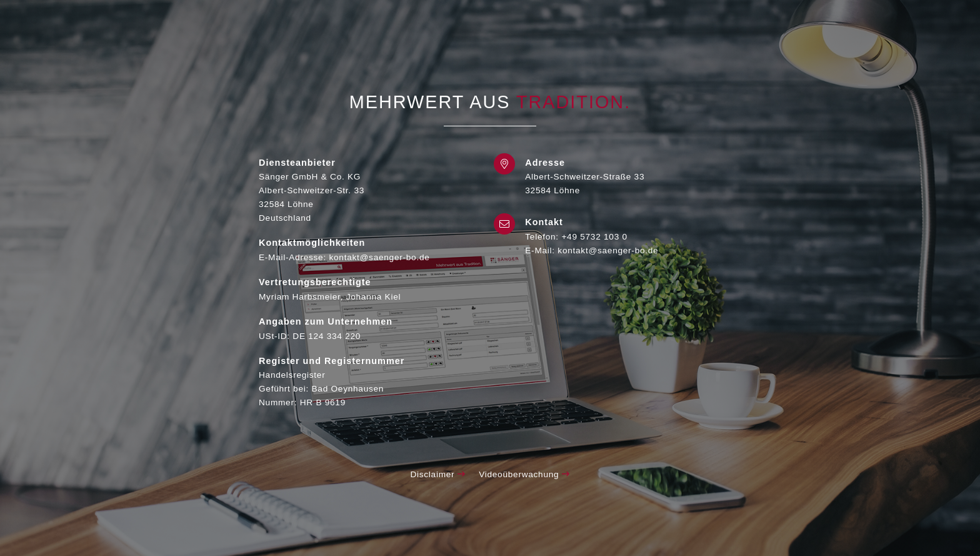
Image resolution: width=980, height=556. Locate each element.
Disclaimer (437, 474)
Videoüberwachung (524, 474)
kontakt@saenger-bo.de (608, 250)
